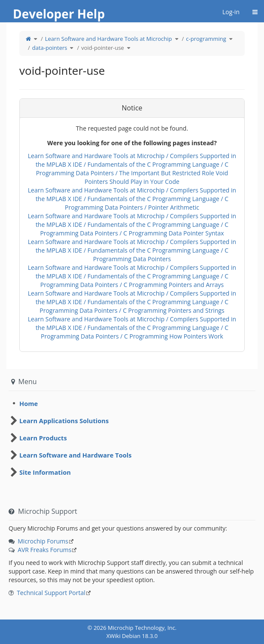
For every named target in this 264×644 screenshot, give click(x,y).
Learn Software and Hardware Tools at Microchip (109, 39)
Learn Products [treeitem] (43, 438)
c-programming (206, 39)
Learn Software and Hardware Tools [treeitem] (76, 455)
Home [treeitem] (29, 403)
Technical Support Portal (51, 593)
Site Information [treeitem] (45, 472)
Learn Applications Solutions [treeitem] (64, 421)
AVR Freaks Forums (44, 550)
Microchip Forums (43, 541)
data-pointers (50, 48)
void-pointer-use (103, 48)
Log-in (231, 12)
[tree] (132, 403)
